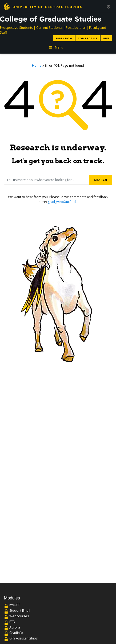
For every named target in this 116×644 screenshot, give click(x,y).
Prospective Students (16, 28)
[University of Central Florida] (43, 7)
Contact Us (87, 38)
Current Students (49, 28)
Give (106, 38)
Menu (56, 47)
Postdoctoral (76, 28)
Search (101, 180)
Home (37, 65)
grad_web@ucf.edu (63, 202)
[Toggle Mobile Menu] (109, 6)
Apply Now (64, 38)
